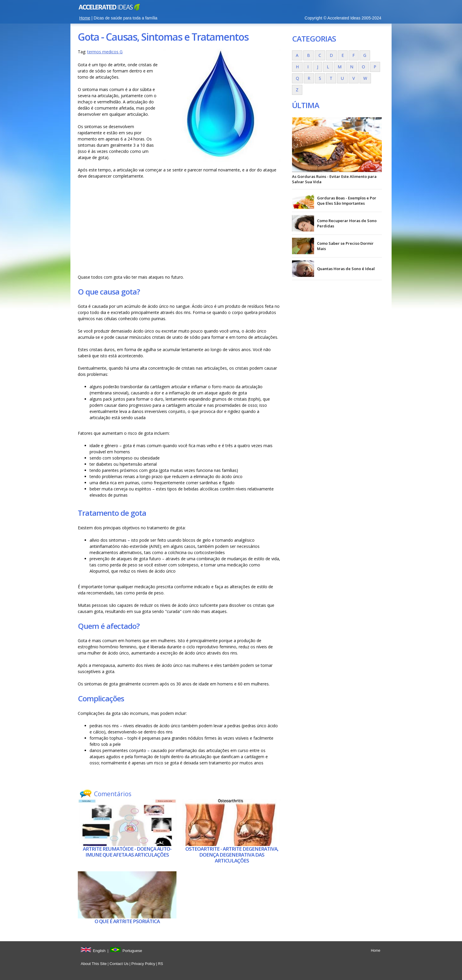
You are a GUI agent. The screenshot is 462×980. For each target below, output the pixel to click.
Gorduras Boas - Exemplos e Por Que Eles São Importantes (347, 201)
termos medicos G (105, 52)
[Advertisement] (179, 227)
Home (85, 18)
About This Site (94, 964)
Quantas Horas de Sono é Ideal (346, 269)
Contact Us (119, 964)
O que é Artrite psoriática (127, 921)
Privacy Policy (143, 964)
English (99, 951)
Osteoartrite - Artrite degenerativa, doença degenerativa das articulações (232, 855)
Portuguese (132, 951)
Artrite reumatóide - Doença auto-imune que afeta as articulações (127, 852)
